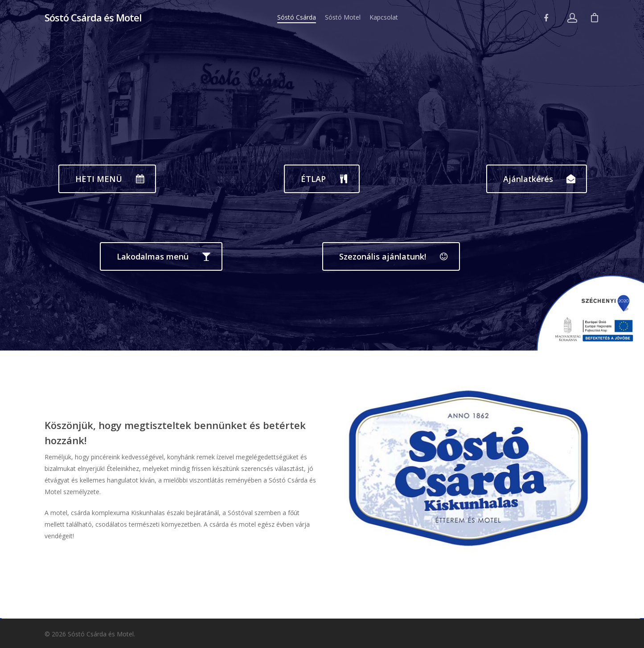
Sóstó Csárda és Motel (93, 17)
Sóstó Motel (343, 17)
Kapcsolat (384, 17)
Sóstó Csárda (297, 17)
